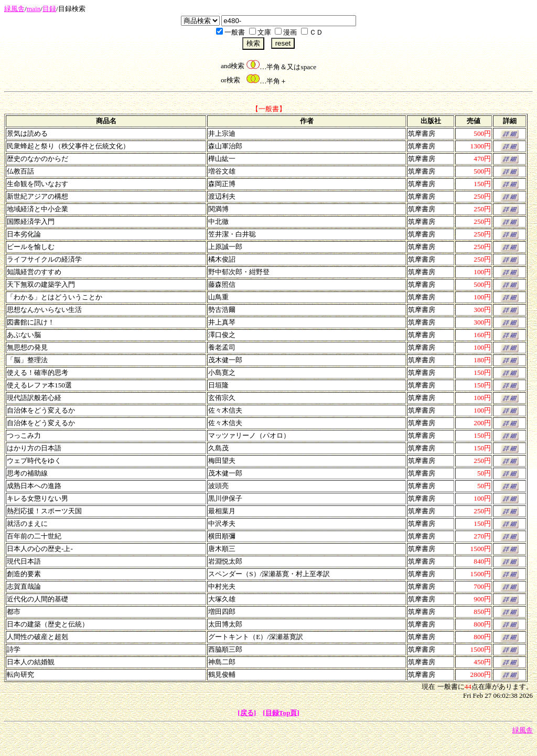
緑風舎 (14, 9)
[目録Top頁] (281, 713)
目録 (49, 9)
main (34, 9)
